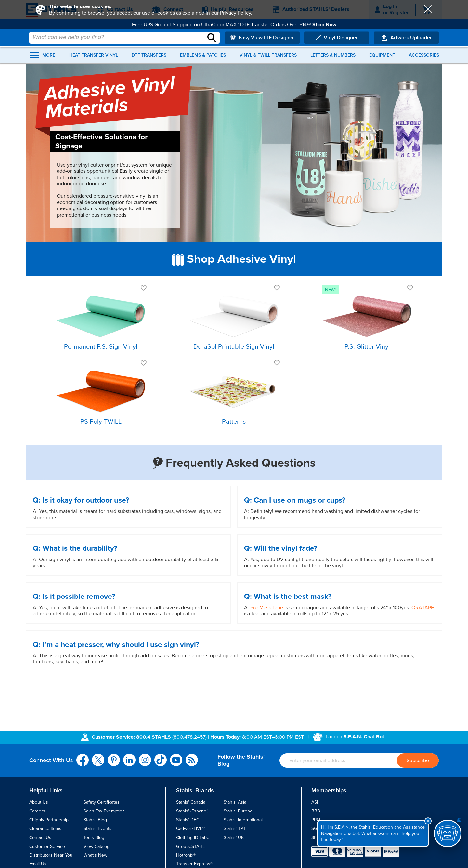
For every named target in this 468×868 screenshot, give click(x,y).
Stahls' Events (97, 829)
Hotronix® (186, 855)
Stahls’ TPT (235, 829)
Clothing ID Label (193, 838)
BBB (316, 811)
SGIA (316, 829)
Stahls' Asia (235, 802)
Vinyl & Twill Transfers (268, 52)
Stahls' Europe (238, 811)
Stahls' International (243, 820)
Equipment (380, 52)
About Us (39, 802)
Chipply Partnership (49, 820)
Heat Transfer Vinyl (96, 52)
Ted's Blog (94, 838)
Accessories (421, 52)
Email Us (38, 864)
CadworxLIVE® (190, 829)
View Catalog (97, 846)
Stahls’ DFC (188, 820)
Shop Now (324, 24)
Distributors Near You (51, 855)
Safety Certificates (102, 802)
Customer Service (47, 846)
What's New (95, 855)
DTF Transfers (151, 52)
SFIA (316, 838)
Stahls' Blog (95, 820)
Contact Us (40, 838)
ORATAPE (423, 608)
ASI (315, 802)
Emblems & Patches (204, 52)
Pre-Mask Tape (267, 608)
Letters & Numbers (332, 52)
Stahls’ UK (234, 838)
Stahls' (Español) (192, 811)
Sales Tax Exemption (104, 811)
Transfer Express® (194, 864)
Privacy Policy (235, 13)
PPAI (316, 820)
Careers (37, 811)
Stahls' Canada (191, 802)
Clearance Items (45, 829)
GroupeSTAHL (190, 846)
